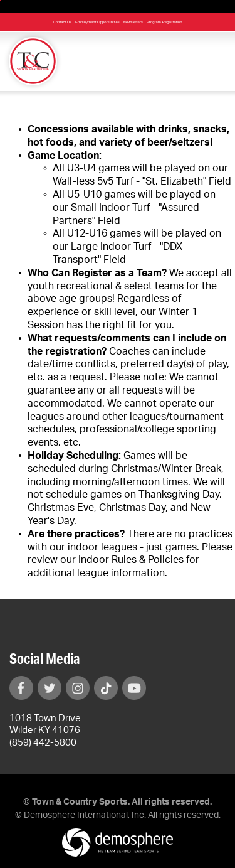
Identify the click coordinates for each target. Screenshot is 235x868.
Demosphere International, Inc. (85, 815)
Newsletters (133, 22)
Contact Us (62, 22)
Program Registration (164, 22)
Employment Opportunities (97, 22)
